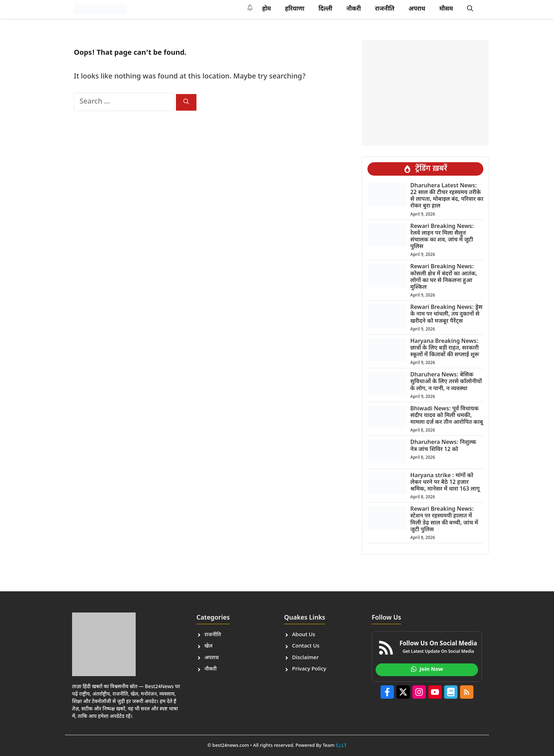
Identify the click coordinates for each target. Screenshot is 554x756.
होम (267, 9)
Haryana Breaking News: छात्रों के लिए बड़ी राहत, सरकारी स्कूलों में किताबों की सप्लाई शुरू (445, 348)
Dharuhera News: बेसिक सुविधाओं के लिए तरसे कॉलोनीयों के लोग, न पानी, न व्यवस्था (446, 382)
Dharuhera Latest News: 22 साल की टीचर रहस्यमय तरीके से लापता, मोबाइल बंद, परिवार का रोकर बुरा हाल (447, 196)
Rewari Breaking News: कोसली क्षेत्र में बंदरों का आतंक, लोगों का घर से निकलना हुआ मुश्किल (444, 277)
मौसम (446, 9)
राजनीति (385, 9)
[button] (470, 9)
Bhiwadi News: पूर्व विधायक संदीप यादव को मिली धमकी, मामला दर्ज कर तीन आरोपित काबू (447, 416)
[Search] (186, 102)
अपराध (417, 9)
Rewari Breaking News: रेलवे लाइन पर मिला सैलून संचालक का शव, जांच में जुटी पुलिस (442, 237)
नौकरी (354, 9)
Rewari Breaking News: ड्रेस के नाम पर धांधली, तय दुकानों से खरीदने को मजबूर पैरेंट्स (446, 314)
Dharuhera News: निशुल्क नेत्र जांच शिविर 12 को (443, 446)
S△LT (341, 746)
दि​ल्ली (325, 9)
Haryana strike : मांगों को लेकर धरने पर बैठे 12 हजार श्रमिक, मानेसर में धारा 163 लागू (445, 483)
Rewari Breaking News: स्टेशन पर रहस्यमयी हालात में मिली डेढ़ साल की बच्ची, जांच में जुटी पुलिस (444, 520)
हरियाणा (295, 9)
